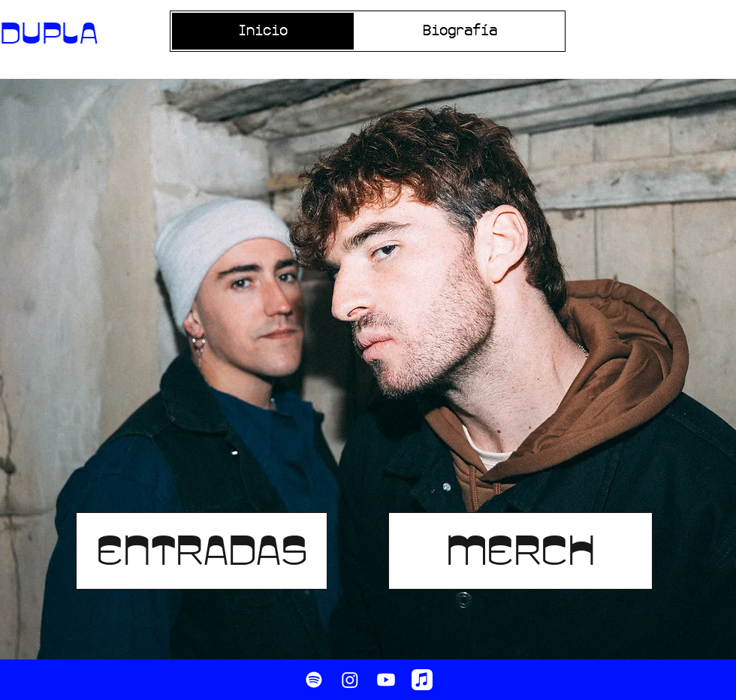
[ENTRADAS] (202, 551)
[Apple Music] (422, 680)
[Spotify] (314, 680)
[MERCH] (520, 551)
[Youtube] (386, 680)
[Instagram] (350, 680)
